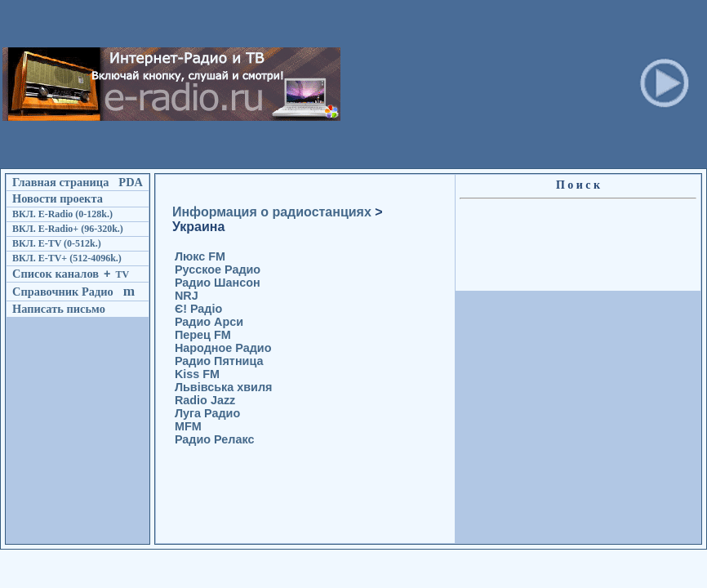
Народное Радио (223, 348)
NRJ (187, 296)
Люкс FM (200, 256)
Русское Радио (218, 269)
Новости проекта (58, 198)
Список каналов (56, 274)
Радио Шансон (218, 283)
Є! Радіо (198, 309)
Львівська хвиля (224, 387)
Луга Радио (207, 413)
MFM (188, 426)
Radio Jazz (205, 400)
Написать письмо (59, 309)
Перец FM (203, 335)
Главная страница (60, 182)
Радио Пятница (219, 361)
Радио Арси (209, 322)
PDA (131, 182)
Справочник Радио (63, 292)
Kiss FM (197, 374)
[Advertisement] (445, 84)
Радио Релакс (215, 439)
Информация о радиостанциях (272, 212)
